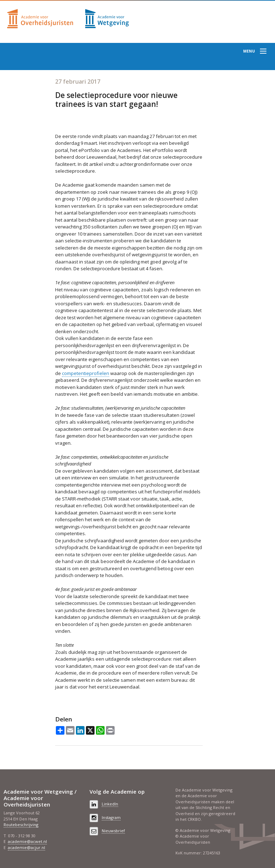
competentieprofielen (86, 373)
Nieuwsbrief (113, 831)
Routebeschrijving (21, 825)
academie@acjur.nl (26, 847)
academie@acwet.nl (27, 841)
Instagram (111, 817)
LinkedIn (110, 804)
